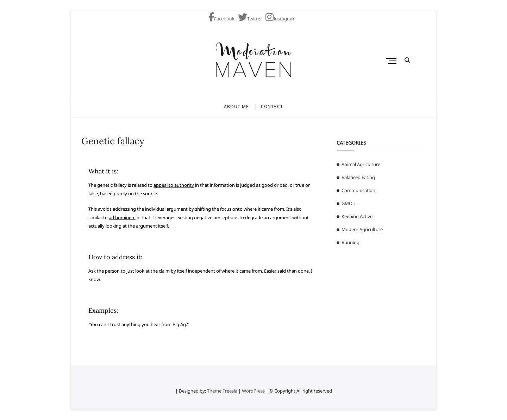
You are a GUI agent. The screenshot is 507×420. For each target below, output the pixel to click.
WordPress (253, 391)
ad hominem (122, 217)
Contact (272, 106)
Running (350, 242)
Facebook (221, 19)
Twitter (250, 19)
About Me (237, 106)
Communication (358, 190)
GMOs (348, 203)
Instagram (280, 19)
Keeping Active (357, 216)
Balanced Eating (358, 177)
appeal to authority (174, 185)
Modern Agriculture (362, 229)
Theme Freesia (222, 391)
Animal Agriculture (361, 164)
